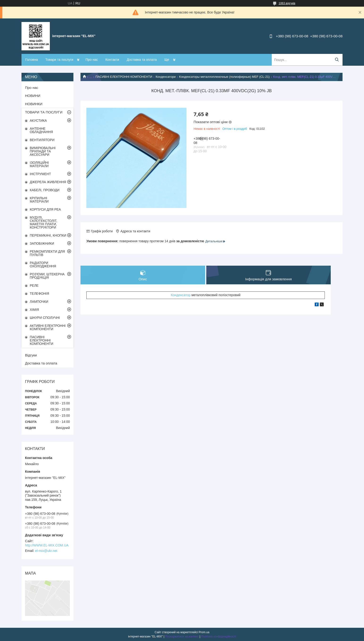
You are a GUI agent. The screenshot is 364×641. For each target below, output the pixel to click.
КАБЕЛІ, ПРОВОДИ (45, 190)
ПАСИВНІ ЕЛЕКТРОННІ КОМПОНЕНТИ (124, 77)
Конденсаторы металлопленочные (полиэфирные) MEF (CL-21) (224, 77)
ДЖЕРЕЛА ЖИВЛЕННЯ (48, 182)
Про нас (92, 60)
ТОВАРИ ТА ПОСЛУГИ (44, 112)
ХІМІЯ (34, 310)
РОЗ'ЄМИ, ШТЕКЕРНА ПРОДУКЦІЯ (47, 276)
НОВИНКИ (34, 104)
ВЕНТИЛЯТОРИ (42, 140)
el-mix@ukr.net (46, 551)
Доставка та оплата (142, 60)
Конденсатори (166, 77)
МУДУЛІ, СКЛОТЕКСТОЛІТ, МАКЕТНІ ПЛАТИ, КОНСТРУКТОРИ (44, 222)
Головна (32, 60)
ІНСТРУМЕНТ (40, 174)
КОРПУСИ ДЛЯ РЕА (45, 209)
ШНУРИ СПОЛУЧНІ (45, 318)
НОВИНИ (33, 96)
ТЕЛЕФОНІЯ (39, 294)
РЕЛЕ (34, 286)
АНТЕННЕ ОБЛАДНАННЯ (41, 130)
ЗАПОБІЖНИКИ (42, 243)
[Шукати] (337, 60)
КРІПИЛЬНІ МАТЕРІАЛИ (39, 200)
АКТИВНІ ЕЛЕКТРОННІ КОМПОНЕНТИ (48, 327)
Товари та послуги (59, 60)
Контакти (112, 60)
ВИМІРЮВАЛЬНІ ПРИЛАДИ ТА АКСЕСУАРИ (43, 151)
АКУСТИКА (38, 121)
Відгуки (31, 355)
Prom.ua (204, 632)
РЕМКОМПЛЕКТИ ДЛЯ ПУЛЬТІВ (47, 253)
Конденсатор (181, 295)
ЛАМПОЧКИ (39, 302)
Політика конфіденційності (219, 637)
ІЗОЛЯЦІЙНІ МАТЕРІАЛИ (39, 164)
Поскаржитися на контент (182, 637)
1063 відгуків (287, 3)
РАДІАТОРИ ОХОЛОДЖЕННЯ (43, 264)
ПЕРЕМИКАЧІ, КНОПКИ (48, 235)
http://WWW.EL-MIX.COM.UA (47, 545)
